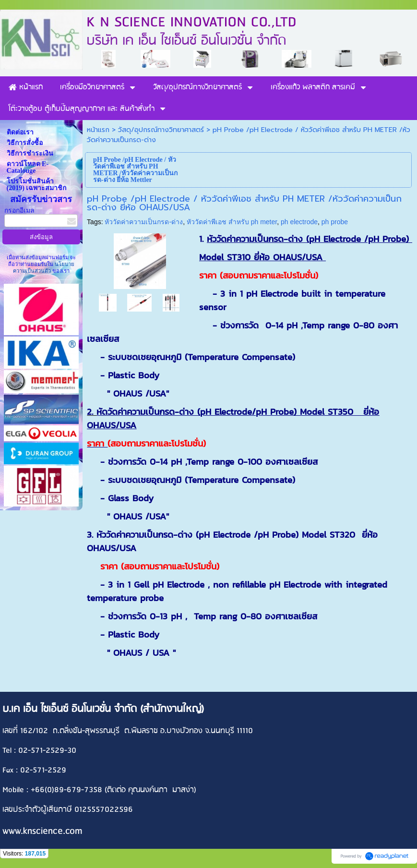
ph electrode (299, 222)
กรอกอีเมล (19, 211)
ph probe (335, 222)
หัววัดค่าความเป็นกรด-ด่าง (144, 222)
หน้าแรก (98, 130)
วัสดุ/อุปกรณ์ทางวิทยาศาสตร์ (161, 130)
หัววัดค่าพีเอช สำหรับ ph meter (232, 222)
